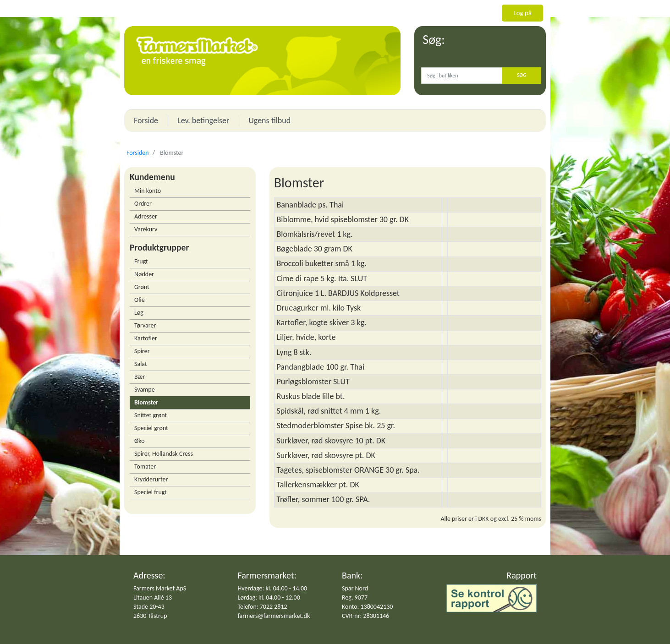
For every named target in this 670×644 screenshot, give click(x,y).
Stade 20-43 (149, 607)
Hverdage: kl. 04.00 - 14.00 (273, 588)
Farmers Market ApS (160, 588)
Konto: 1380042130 (367, 607)
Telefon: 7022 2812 (263, 607)
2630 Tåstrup (150, 616)
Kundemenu (152, 177)
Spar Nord (355, 588)
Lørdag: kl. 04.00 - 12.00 (269, 598)
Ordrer (143, 204)
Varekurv (146, 229)
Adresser (146, 216)
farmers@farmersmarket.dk (274, 616)
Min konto (148, 191)
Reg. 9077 (355, 598)
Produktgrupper (159, 247)
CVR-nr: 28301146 (365, 616)
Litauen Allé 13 (153, 598)
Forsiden (138, 153)
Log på (522, 13)
